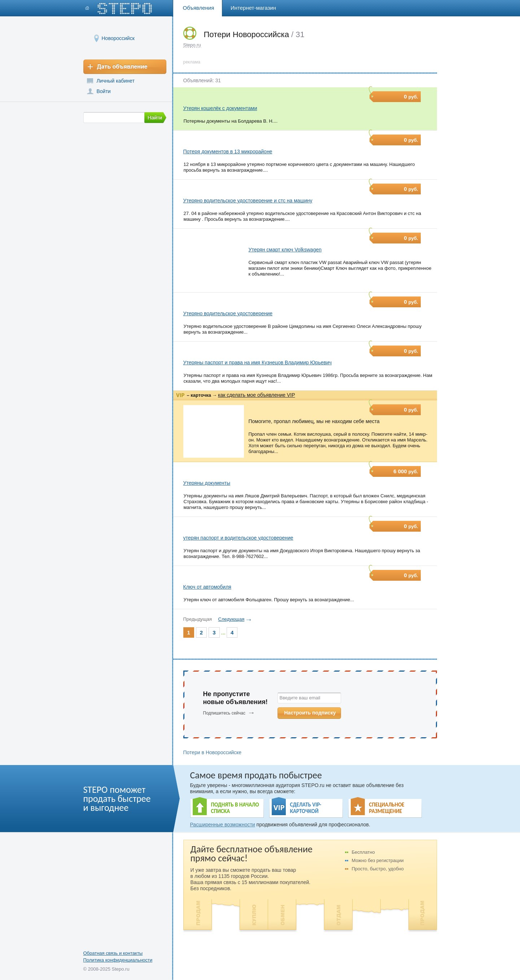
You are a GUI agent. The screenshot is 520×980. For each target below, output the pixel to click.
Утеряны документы (207, 483)
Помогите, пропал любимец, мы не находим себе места (314, 421)
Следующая (231, 619)
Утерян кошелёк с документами (220, 108)
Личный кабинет (116, 81)
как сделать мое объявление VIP (257, 395)
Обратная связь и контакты (113, 953)
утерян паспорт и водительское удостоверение (238, 538)
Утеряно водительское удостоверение (228, 313)
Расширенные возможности (223, 825)
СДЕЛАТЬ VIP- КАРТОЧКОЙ (306, 808)
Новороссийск (118, 38)
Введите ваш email (300, 698)
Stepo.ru (192, 45)
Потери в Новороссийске (213, 752)
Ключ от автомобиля (207, 587)
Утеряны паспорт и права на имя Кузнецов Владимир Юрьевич (258, 362)
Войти (104, 91)
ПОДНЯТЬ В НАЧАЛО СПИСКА (235, 808)
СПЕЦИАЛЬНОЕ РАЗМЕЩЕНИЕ (387, 808)
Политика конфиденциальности (118, 960)
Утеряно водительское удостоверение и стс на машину (248, 201)
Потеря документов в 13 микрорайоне (228, 151)
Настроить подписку (310, 713)
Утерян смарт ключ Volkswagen (285, 250)
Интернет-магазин (253, 8)
